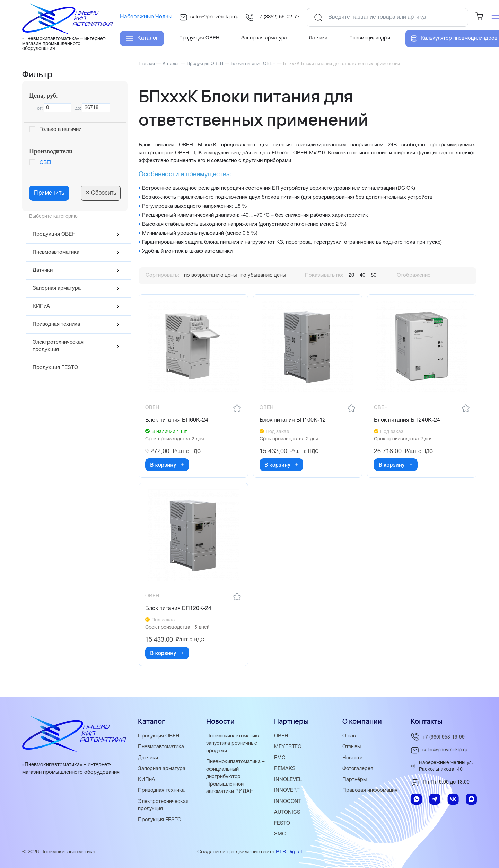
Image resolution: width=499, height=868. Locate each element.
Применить (49, 193)
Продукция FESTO (55, 368)
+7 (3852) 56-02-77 (273, 17)
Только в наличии (60, 129)
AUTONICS (287, 813)
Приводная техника (56, 324)
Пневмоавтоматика (56, 252)
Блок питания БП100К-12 (293, 421)
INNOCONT (288, 802)
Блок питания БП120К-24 (179, 610)
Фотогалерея (358, 770)
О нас (349, 738)
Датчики (43, 270)
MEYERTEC (288, 749)
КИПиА (41, 306)
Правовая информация (370, 791)
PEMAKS (285, 770)
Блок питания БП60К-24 (177, 421)
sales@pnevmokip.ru (209, 17)
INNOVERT (287, 791)
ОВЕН (47, 163)
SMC (280, 834)
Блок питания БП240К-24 (407, 421)
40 (362, 275)
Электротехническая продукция (58, 346)
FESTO (282, 824)
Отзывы (352, 749)
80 (374, 275)
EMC (280, 759)
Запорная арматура (57, 288)
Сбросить (101, 193)
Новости (353, 759)
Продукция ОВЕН (54, 234)
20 (351, 275)
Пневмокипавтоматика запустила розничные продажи (234, 745)
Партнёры (355, 781)
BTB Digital (289, 852)
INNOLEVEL (288, 781)
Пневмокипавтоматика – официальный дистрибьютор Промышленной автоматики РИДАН (236, 778)
